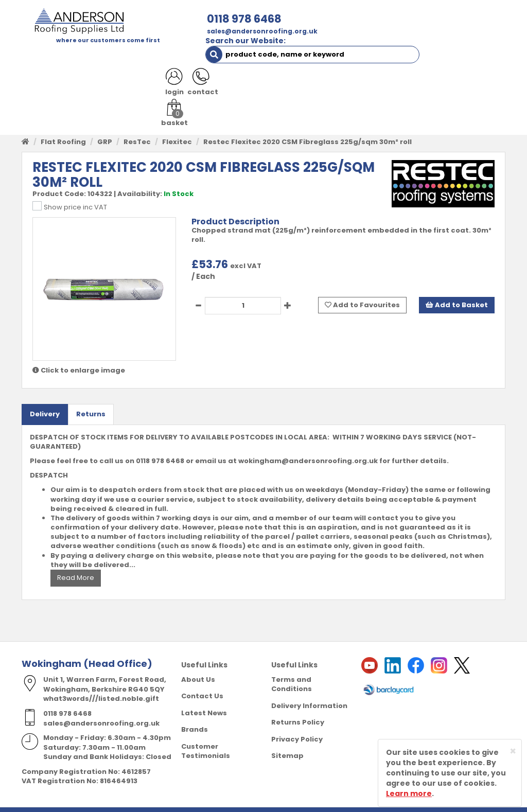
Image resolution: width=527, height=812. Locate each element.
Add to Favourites (362, 288)
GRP (105, 125)
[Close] (513, 751)
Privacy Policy (297, 723)
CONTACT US (434, 56)
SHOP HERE (85, 56)
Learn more (409, 793)
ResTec (137, 125)
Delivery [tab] (45, 398)
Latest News (204, 696)
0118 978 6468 (156, 19)
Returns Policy (298, 706)
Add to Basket (457, 288)
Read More (76, 562)
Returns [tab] (91, 398)
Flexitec (177, 125)
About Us (198, 663)
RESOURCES (374, 56)
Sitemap (287, 740)
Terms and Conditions (292, 668)
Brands (195, 713)
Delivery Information (309, 689)
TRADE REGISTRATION (217, 56)
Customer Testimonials (206, 735)
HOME (40, 56)
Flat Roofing (63, 125)
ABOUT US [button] (141, 56)
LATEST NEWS (54, 77)
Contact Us (202, 680)
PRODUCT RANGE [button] (304, 56)
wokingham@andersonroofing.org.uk (308, 445)
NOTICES (109, 77)
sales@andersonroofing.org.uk (174, 31)
